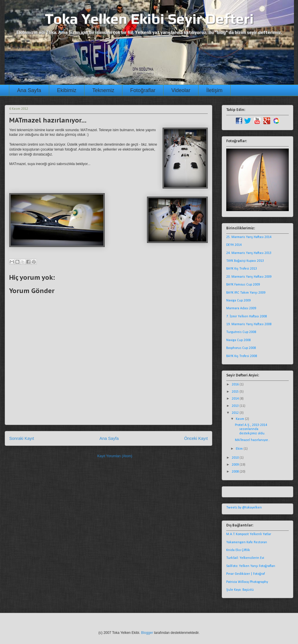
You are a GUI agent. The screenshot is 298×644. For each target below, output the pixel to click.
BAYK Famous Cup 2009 (243, 285)
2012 (236, 413)
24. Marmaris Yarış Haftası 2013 (249, 253)
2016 (236, 385)
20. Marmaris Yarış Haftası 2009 (249, 277)
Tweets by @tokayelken (244, 508)
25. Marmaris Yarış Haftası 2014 (249, 237)
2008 (236, 472)
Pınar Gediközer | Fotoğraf (245, 574)
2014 (236, 399)
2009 (236, 465)
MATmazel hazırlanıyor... (252, 440)
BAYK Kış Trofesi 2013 (242, 269)
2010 (236, 458)
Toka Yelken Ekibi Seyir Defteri (149, 19)
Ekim (240, 449)
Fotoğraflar (143, 90)
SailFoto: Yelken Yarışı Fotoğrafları (251, 566)
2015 (236, 392)
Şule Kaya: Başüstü (240, 590)
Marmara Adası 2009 (241, 308)
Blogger (147, 633)
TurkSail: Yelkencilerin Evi (245, 558)
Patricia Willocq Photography (247, 582)
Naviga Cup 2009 (238, 301)
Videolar (181, 90)
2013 (236, 406)
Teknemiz (103, 90)
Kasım (240, 419)
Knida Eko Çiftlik (238, 550)
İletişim (214, 90)
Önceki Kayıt (196, 438)
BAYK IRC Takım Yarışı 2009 (246, 293)
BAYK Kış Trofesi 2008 (242, 356)
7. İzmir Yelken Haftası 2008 (247, 316)
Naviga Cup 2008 (238, 340)
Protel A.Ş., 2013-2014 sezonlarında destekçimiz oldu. (251, 429)
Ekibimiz (67, 90)
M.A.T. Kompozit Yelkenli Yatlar (249, 534)
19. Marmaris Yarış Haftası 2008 (249, 324)
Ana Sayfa (29, 90)
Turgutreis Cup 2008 (241, 332)
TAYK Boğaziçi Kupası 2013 (245, 261)
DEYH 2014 (234, 245)
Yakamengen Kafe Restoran (247, 542)
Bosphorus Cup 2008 (241, 348)
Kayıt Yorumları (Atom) (115, 456)
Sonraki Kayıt (22, 438)
